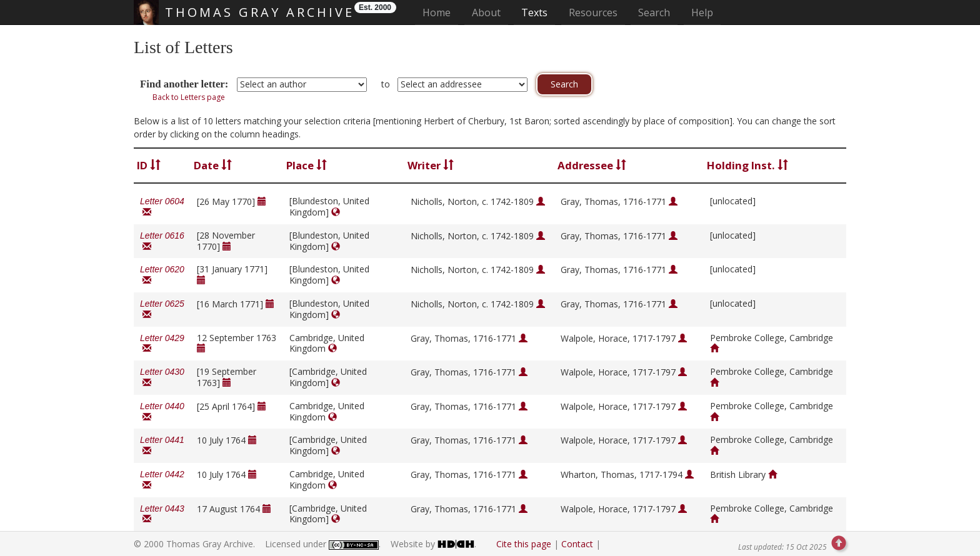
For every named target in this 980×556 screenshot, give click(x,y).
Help (702, 12)
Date (213, 165)
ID (149, 165)
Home (440, 12)
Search (654, 12)
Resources (593, 12)
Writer (431, 165)
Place (307, 165)
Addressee (592, 165)
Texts (534, 12)
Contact (577, 544)
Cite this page (524, 544)
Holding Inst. (747, 165)
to (386, 84)
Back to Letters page (189, 97)
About (486, 12)
